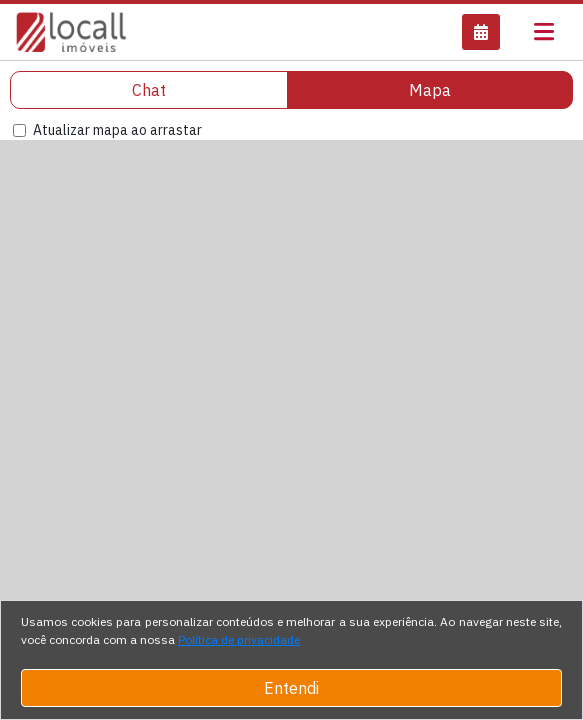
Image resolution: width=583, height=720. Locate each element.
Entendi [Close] (291, 688)
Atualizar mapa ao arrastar (117, 130)
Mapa (430, 90)
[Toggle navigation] (544, 32)
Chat (149, 90)
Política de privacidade (239, 639)
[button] (481, 32)
